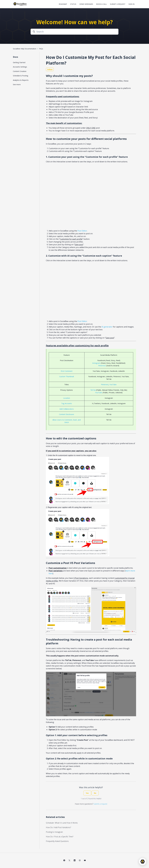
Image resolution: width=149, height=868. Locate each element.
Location (67, 398)
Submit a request (118, 4)
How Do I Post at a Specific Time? (60, 837)
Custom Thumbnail (67, 376)
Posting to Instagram (54, 832)
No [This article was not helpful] (95, 793)
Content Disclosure (67, 414)
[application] (143, 862)
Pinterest (102, 366)
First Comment (67, 371)
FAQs (41, 49)
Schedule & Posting (21, 76)
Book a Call (102, 4)
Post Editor (82, 231)
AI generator (107, 327)
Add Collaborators (67, 409)
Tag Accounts (67, 403)
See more (17, 84)
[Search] (74, 32)
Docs (15, 57)
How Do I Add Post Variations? (58, 827)
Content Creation (20, 71)
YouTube (113, 384)
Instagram (96, 363)
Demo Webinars (86, 4)
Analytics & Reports (21, 80)
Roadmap (63, 4)
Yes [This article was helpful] (87, 793)
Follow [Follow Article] (50, 69)
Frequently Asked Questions (57, 841)
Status (73, 4)
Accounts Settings (20, 67)
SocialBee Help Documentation (25, 49)
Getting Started (19, 62)
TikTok (93, 390)
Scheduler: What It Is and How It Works (62, 823)
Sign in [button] (131, 4)
